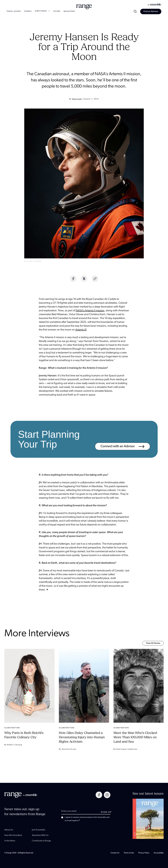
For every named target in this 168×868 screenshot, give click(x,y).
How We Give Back (13, 835)
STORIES (28, 11)
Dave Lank (77, 99)
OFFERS (57, 11)
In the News (10, 841)
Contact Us (115, 853)
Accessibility (159, 853)
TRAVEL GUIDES (14, 11)
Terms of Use (129, 853)
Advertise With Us (40, 835)
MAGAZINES (69, 11)
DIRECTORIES (43, 11)
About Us (9, 830)
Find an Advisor (151, 11)
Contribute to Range (41, 841)
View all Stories (153, 643)
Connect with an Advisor (122, 446)
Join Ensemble (38, 830)
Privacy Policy (144, 853)
